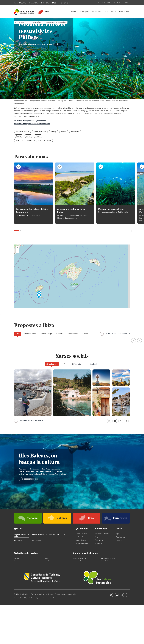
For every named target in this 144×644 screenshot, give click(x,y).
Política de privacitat (21, 633)
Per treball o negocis (102, 573)
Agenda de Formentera (109, 600)
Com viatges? (96, 11)
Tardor (49, 180)
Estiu (40, 180)
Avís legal (50, 633)
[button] (134, 270)
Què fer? (106, 11)
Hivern (18, 180)
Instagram (52, 403)
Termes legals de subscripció (65, 633)
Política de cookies (38, 633)
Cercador (119, 580)
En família (99, 582)
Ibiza (16, 600)
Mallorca (17, 597)
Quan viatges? (84, 11)
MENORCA (45, 3)
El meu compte (103, 2)
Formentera (47, 600)
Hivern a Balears (81, 573)
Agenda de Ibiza (78, 600)
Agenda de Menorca (108, 597)
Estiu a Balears (81, 579)
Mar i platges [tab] (36, 580)
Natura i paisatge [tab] (38, 574)
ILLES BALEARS (20, 3)
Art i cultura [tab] (18, 580)
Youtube (77, 403)
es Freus (50, 137)
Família (19, 175)
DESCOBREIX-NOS (31, 518)
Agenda (114, 11)
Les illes (73, 11)
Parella (38, 175)
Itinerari (60, 373)
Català (126, 2)
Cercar (117, 2)
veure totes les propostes (118, 373)
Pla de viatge (46, 373)
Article (85, 373)
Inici (17, 22)
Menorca (46, 597)
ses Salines (83, 137)
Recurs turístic (30, 373)
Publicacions (124, 11)
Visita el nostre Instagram (32, 460)
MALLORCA (34, 3)
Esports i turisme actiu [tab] (20, 574)
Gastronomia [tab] (54, 574)
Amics (28, 175)
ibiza (22, 22)
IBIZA (54, 3)
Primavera (29, 180)
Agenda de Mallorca (79, 597)
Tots (18, 373)
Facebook (92, 403)
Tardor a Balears (81, 576)
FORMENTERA (65, 3)
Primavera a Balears (82, 582)
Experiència (73, 373)
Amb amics (99, 579)
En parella (99, 576)
